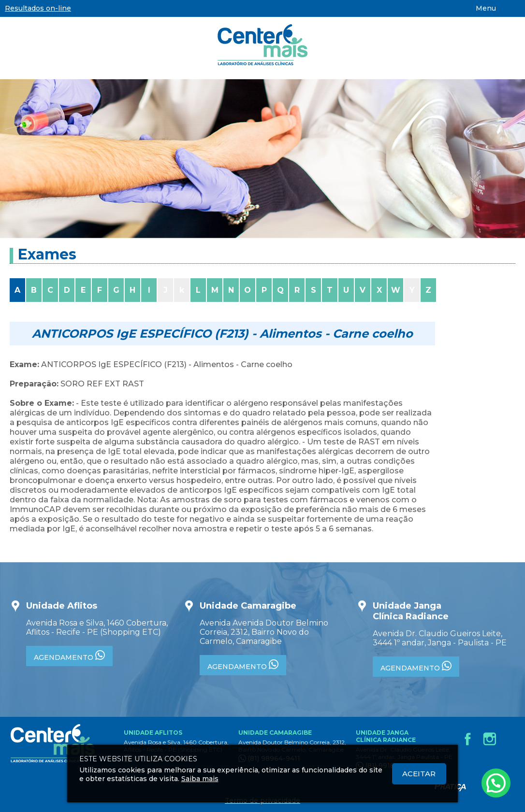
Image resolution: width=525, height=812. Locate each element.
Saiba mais (200, 779)
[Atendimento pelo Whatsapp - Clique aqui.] (496, 783)
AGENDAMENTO (69, 656)
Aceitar (419, 774)
